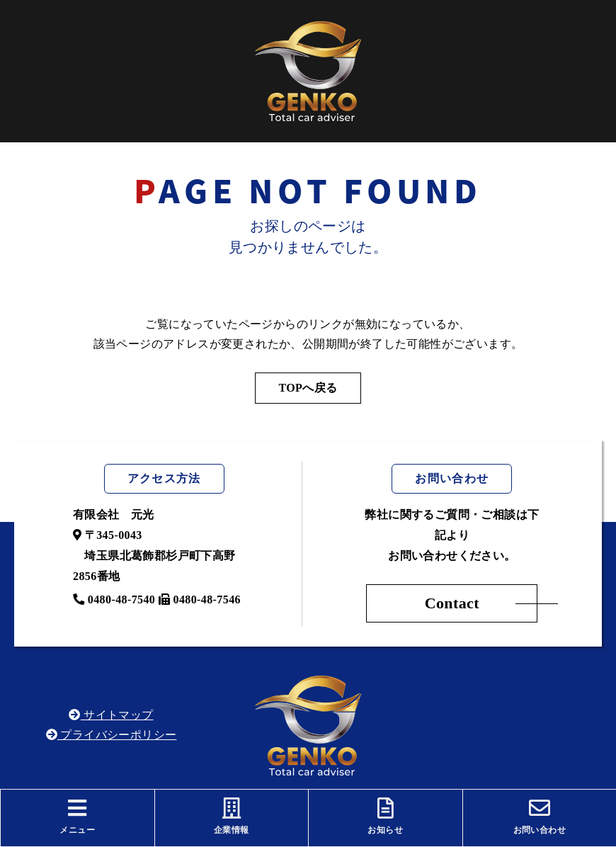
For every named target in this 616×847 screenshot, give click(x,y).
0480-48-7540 (114, 599)
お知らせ (386, 816)
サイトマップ (111, 715)
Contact (452, 603)
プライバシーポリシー (112, 735)
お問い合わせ (540, 816)
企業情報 (232, 816)
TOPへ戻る (308, 388)
